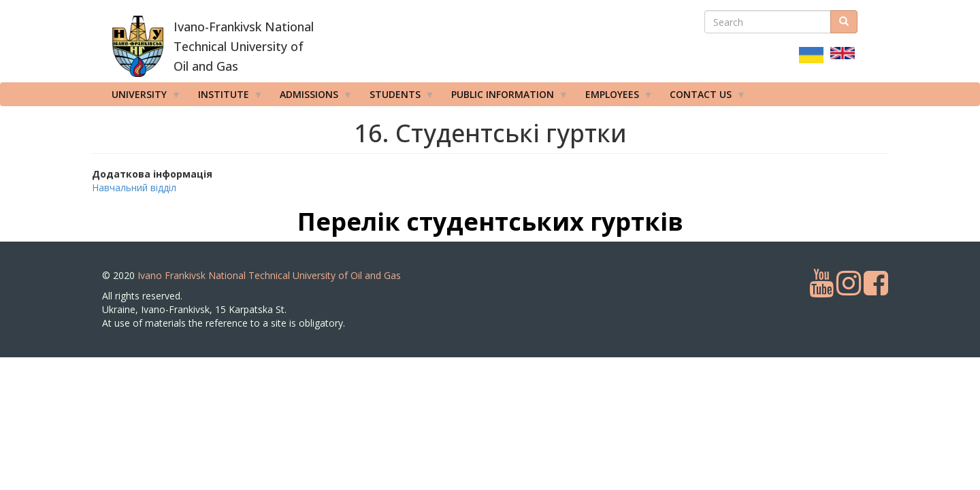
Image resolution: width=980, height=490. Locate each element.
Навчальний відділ (134, 187)
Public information (505, 97)
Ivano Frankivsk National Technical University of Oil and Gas (269, 275)
